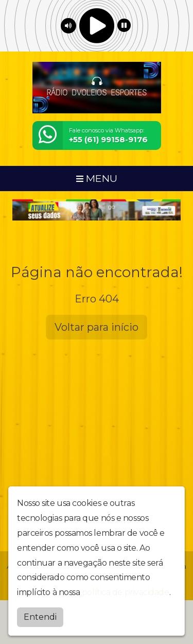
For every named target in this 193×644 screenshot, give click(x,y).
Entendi (40, 617)
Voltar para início (97, 327)
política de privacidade (126, 592)
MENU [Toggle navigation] (97, 178)
